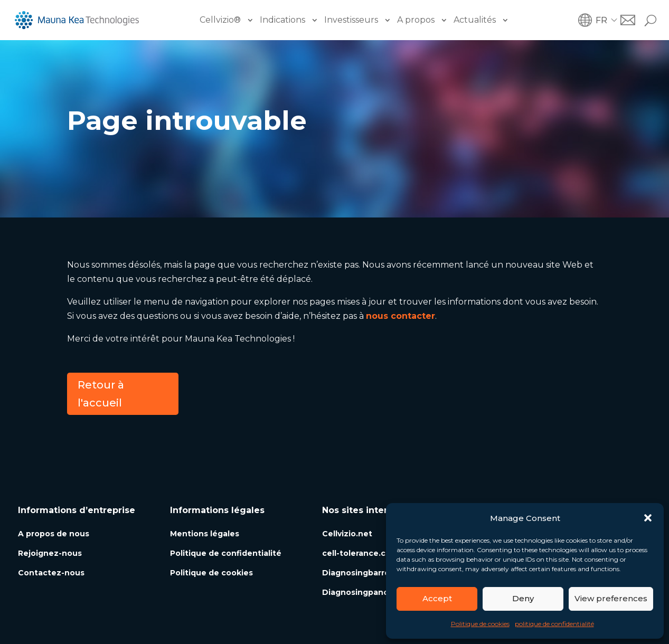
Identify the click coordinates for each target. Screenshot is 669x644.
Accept (437, 598)
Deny (523, 598)
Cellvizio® (220, 20)
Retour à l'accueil (101, 394)
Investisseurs (351, 20)
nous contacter (401, 316)
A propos (416, 20)
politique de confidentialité (554, 624)
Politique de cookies (480, 624)
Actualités (475, 20)
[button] (648, 518)
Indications (282, 20)
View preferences (611, 598)
